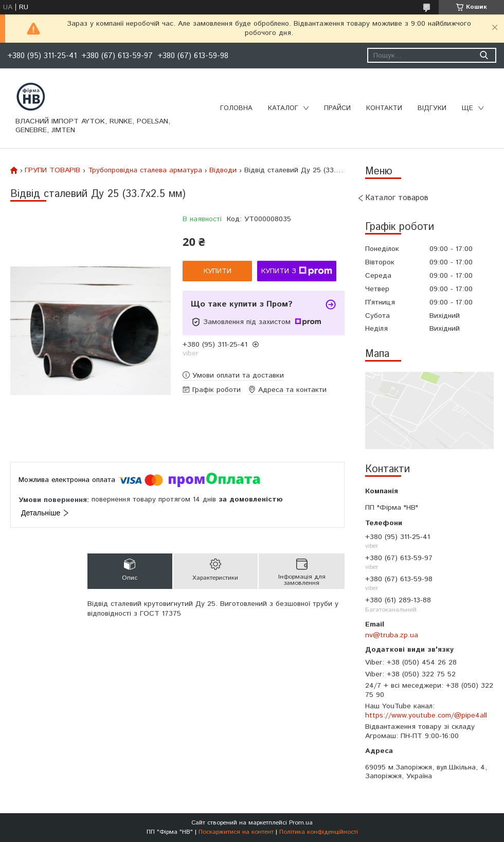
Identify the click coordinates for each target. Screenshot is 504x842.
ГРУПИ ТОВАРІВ (52, 170)
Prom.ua (301, 823)
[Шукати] (484, 55)
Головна (236, 108)
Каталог (283, 108)
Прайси (337, 108)
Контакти (384, 108)
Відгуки (432, 108)
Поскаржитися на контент (236, 832)
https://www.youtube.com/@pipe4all (426, 715)
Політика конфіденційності (319, 832)
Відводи (223, 170)
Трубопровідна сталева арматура (145, 170)
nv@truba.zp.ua (392, 635)
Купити (218, 271)
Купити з (297, 271)
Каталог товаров (397, 198)
